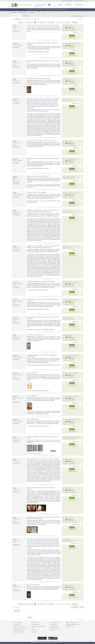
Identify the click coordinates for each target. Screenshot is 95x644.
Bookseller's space (79, 1)
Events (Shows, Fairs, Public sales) (20, 628)
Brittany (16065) (16, 16)
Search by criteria (38, 6)
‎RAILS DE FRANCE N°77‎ (33, 396)
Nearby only (36, 19)
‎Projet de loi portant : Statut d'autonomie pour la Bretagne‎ (43, 25)
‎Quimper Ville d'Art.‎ (32, 373)
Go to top (81, 620)
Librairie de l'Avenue (67, 177)
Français (41, 642)
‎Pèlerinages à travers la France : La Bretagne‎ (39, 79)
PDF (73, 16)
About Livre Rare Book (54, 623)
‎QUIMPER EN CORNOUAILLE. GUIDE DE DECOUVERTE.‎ (41, 282)
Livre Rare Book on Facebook (73, 624)
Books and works (39, 10)
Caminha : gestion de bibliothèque (39, 626)
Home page (31, 10)
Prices (33, 628)
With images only (29, 19)
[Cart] (60, 5)
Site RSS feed (70, 626)
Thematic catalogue (23, 13)
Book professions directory (60, 10)
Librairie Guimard (66, 318)
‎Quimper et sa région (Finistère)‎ (35, 335)
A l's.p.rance (65, 99)
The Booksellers (48, 10)
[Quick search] (42, 5)
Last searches (16, 607)
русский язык (52, 642)
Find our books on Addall (18, 632)
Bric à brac (34, 630)
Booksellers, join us (35, 623)
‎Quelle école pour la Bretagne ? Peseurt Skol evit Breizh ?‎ (42, 141)
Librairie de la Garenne (67, 437)
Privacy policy (52, 630)
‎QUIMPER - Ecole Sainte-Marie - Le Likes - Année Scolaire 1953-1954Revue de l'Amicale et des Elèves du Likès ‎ (43, 247)
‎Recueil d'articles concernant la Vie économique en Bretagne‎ (43, 459)
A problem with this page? (54, 628)
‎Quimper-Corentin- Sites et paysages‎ (37, 192)
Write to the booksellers (67, 1)
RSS (77, 16)
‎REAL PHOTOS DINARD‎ (33, 419)
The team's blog (52, 624)
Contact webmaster (53, 626)
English (37, 642)
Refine (81, 19)
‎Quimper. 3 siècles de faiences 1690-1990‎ (38, 176)
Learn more (60, 643)
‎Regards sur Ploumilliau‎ (33, 585)
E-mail (82, 16)
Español (57, 642)
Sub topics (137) (27, 16)
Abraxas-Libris (66, 26)
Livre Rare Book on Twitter (73, 623)
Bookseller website (35, 624)
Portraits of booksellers (19, 626)
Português (46, 642)
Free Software (35, 632)
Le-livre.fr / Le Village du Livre (68, 44)
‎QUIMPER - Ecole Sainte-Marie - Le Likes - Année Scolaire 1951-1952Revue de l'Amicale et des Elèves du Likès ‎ (43, 211)
